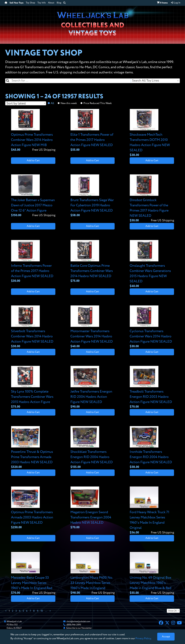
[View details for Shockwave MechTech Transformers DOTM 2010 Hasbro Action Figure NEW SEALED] (152, 133)
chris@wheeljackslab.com (78, 622)
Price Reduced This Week (98, 103)
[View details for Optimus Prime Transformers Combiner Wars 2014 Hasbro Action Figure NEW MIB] (33, 131)
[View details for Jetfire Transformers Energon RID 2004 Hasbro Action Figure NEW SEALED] (93, 387)
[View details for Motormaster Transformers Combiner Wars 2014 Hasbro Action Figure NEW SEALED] (93, 327)
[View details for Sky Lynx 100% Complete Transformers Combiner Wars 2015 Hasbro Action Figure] (33, 387)
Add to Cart (33, 161)
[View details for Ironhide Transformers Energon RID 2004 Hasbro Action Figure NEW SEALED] (152, 448)
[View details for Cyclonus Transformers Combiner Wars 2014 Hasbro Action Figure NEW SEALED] (152, 327)
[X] (167, 623)
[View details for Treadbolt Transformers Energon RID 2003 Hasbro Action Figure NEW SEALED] (152, 387)
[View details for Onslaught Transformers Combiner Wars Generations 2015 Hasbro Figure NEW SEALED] (152, 264)
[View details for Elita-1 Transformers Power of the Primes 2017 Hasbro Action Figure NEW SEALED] (93, 131)
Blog (59, 3)
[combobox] (155, 81)
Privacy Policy (143, 639)
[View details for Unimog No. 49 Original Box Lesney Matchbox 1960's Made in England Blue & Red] (152, 574)
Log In (175, 3)
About (51, 3)
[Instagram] (173, 623)
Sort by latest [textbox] (16, 103)
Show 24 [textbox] (172, 611)
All (52, 103)
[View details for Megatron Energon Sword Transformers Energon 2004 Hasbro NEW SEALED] (93, 508)
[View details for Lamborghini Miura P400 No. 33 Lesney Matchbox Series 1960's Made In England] (93, 574)
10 (42, 611)
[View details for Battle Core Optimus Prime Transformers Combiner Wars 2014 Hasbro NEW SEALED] (93, 262)
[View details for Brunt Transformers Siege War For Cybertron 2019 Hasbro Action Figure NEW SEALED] (93, 196)
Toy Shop (30, 3)
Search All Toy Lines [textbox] (146, 81)
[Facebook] (161, 623)
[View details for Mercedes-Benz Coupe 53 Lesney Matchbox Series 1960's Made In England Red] (33, 574)
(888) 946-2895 (74, 625)
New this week (69, 103)
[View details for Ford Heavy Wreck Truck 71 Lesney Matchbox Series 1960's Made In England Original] (152, 511)
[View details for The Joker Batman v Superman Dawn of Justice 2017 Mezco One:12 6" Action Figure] (33, 196)
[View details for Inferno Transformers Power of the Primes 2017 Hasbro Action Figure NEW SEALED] (33, 262)
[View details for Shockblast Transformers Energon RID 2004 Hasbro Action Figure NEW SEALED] (93, 448)
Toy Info (42, 3)
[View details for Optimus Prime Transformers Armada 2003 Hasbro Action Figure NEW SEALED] (33, 508)
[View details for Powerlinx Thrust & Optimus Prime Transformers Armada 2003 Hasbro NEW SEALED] (33, 448)
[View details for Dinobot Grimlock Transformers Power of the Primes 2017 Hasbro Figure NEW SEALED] (152, 199)
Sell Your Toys (16, 3)
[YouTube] (179, 623)
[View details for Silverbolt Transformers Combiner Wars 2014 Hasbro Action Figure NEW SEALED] (33, 327)
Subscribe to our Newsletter (79, 628)
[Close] (166, 637)
